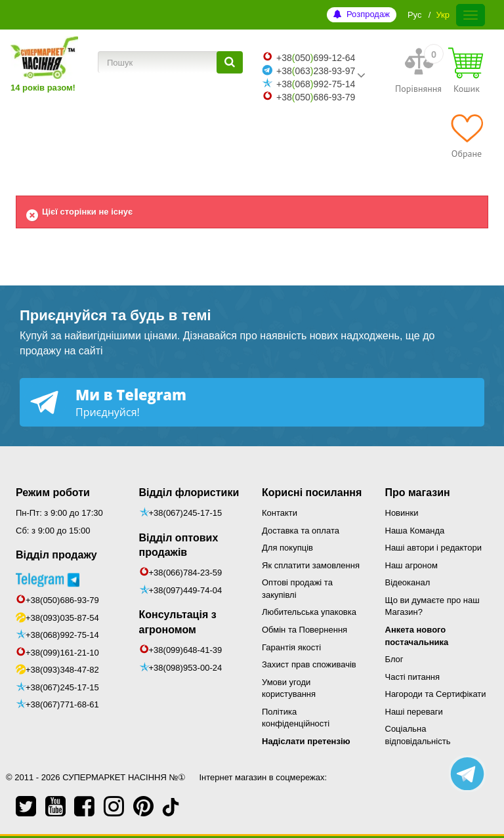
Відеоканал (408, 582)
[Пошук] (230, 62)
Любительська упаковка (309, 612)
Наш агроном (411, 565)
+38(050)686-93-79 (62, 600)
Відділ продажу (56, 555)
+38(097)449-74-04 (186, 590)
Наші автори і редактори (433, 548)
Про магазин (418, 492)
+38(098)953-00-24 (186, 668)
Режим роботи (53, 492)
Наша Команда (415, 531)
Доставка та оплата (301, 531)
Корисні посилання (312, 492)
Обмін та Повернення (304, 630)
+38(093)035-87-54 (62, 618)
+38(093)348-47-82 (62, 670)
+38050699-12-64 (316, 58)
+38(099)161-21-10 (62, 653)
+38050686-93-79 (316, 97)
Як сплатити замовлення (311, 565)
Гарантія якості (291, 647)
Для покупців (287, 548)
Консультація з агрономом (178, 622)
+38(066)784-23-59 (186, 573)
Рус (415, 15)
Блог (394, 659)
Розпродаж (368, 14)
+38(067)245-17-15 (62, 687)
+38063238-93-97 (316, 71)
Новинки (402, 513)
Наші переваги (414, 712)
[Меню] (471, 15)
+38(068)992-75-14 (62, 635)
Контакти (280, 513)
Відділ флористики (189, 492)
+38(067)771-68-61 (62, 704)
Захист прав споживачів (309, 664)
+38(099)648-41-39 (186, 650)
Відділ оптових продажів (179, 545)
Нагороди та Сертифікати (436, 694)
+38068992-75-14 (316, 84)
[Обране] (467, 136)
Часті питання (413, 677)
